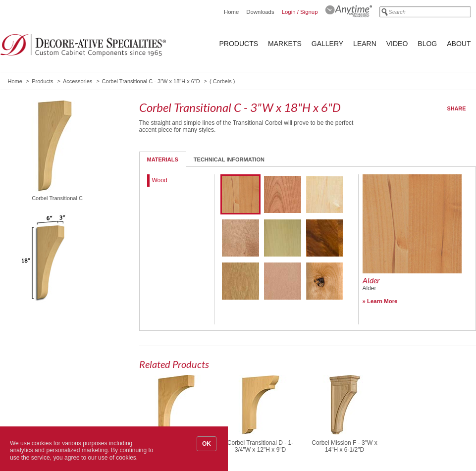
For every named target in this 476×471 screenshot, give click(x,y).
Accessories (78, 81)
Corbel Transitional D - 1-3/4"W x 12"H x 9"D (260, 446)
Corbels (222, 81)
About (459, 44)
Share (457, 108)
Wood (160, 180)
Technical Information (229, 159)
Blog (427, 44)
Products (239, 44)
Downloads (260, 12)
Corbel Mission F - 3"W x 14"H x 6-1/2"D (344, 446)
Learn (365, 44)
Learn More (382, 301)
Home (231, 12)
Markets (285, 44)
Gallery (327, 44)
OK (207, 444)
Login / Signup (300, 12)
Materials (163, 159)
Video (397, 44)
